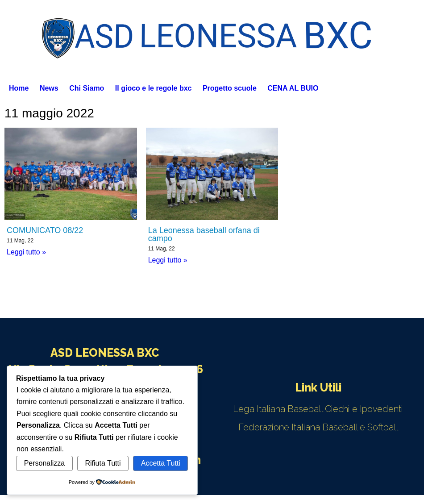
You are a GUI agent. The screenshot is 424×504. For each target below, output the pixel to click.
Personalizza (45, 463)
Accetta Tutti (161, 463)
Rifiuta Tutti (103, 463)
